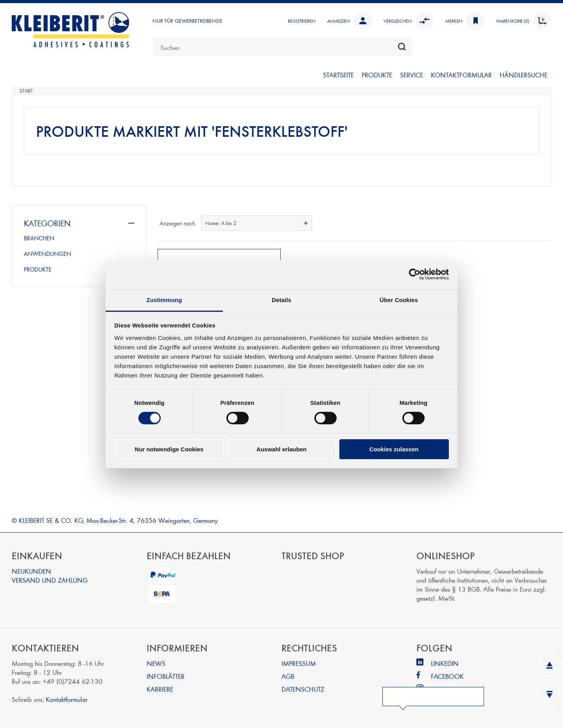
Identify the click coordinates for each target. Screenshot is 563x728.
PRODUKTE (377, 74)
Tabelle (531, 223)
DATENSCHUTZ (303, 687)
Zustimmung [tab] (164, 300)
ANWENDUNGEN (48, 254)
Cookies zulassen (394, 449)
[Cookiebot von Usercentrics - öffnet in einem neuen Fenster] (415, 274)
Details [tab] (281, 300)
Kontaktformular (67, 697)
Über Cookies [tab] (399, 300)
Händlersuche (524, 74)
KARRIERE (160, 687)
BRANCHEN (39, 238)
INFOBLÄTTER (166, 674)
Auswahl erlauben (281, 449)
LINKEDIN (445, 661)
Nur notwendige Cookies (169, 449)
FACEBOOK (447, 674)
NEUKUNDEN (31, 569)
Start (26, 91)
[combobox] (282, 47)
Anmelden (350, 21)
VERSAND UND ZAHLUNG (50, 578)
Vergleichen (409, 21)
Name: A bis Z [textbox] (221, 223)
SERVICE (411, 74)
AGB (288, 674)
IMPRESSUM (299, 661)
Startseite (338, 74)
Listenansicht (545, 223)
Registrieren (302, 21)
